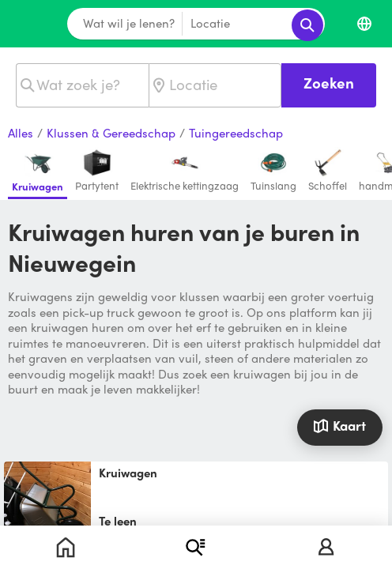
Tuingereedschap (236, 134)
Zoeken (329, 83)
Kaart (339, 425)
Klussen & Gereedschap (111, 134)
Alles (21, 134)
